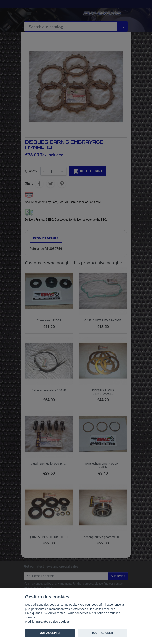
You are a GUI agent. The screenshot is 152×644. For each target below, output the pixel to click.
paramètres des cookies (53, 622)
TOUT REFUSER (102, 633)
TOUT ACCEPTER (50, 633)
